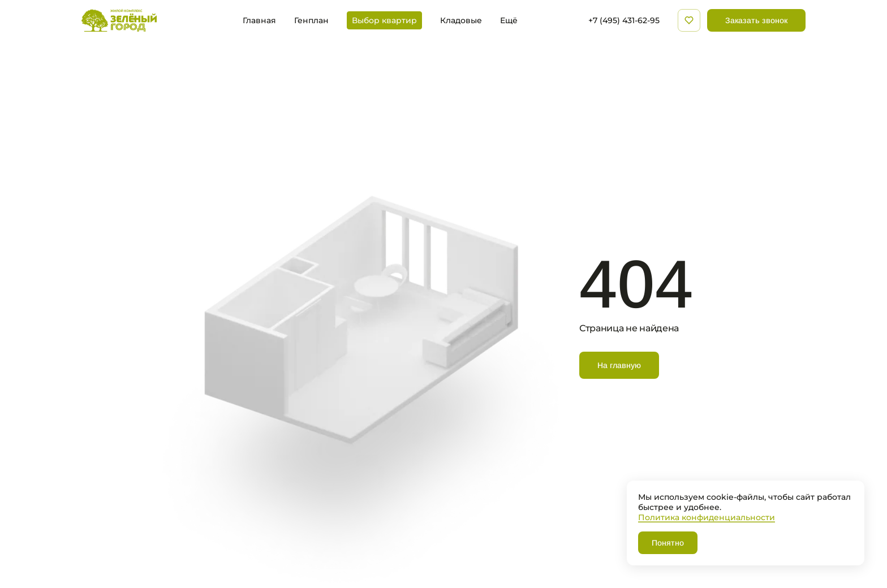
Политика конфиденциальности (707, 517)
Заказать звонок (756, 20)
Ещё (509, 20)
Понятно (668, 543)
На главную (619, 365)
